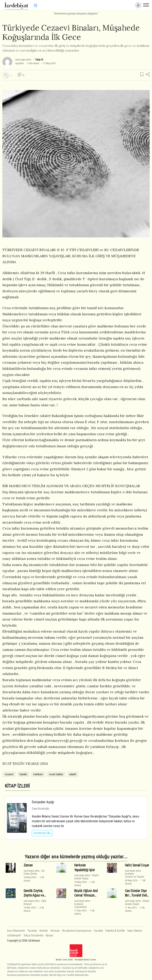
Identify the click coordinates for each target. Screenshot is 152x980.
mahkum (38, 774)
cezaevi (9, 774)
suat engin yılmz (23, 60)
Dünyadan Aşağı (43, 802)
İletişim (55, 931)
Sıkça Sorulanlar (34, 936)
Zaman (28, 865)
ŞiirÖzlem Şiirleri (34, 872)
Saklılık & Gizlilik (115, 931)
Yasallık (98, 931)
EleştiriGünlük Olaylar (86, 877)
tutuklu (23, 774)
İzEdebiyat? (14, 936)
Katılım (44, 931)
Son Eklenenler (16, 931)
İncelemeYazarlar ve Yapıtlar (135, 875)
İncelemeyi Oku (42, 833)
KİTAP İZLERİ (17, 786)
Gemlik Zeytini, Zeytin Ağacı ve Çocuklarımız (34, 896)
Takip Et (39, 60)
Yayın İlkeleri (135, 931)
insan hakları (56, 774)
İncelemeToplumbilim (80, 905)
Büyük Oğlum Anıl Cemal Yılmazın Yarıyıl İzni (86, 896)
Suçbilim (19, 63)
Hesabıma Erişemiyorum (77, 931)
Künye (50, 936)
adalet (73, 774)
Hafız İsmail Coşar (137, 865)
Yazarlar (32, 931)
